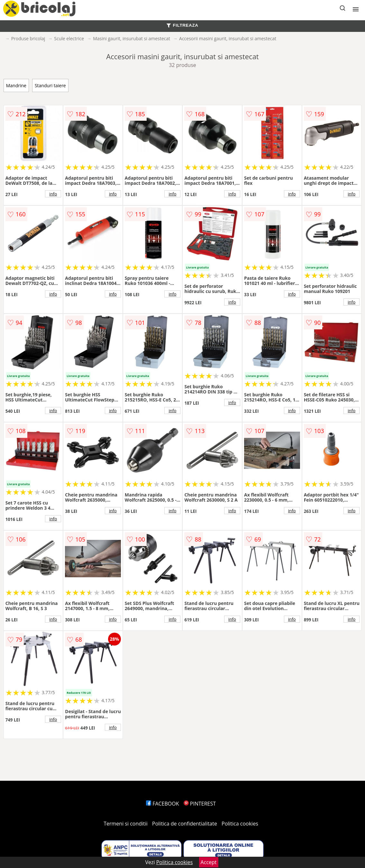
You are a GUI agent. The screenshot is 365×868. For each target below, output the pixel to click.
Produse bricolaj (28, 38)
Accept (209, 862)
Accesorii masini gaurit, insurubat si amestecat (228, 38)
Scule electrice (69, 38)
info (53, 194)
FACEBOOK (163, 804)
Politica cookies (240, 824)
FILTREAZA (182, 25)
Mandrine (16, 85)
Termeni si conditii (126, 824)
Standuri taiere (50, 85)
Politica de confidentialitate (185, 824)
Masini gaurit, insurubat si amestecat (132, 38)
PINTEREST (200, 804)
